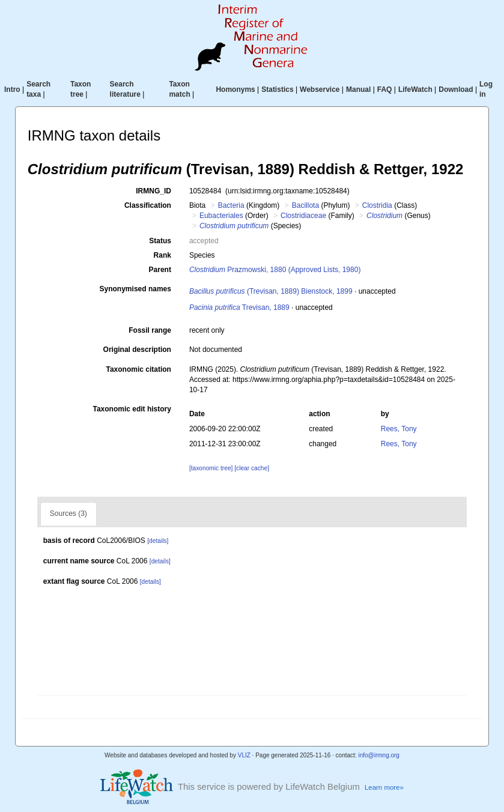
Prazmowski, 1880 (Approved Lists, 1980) (275, 270)
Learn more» (384, 787)
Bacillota (305, 205)
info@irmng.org (379, 755)
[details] (158, 541)
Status (160, 241)
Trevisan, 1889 (239, 308)
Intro (12, 89)
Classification (148, 205)
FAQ (385, 89)
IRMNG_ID (153, 191)
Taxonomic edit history (132, 409)
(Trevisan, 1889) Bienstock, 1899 (271, 291)
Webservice (320, 89)
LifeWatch (415, 89)
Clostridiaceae (303, 216)
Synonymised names (135, 289)
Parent (160, 270)
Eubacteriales (221, 216)
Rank (162, 255)
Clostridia (377, 205)
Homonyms (235, 89)
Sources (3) (68, 514)
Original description (137, 350)
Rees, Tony (399, 429)
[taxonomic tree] (211, 468)
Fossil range (150, 330)
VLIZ (244, 755)
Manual (358, 89)
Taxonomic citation (138, 369)
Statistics (277, 89)
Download (456, 89)
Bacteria (231, 205)
